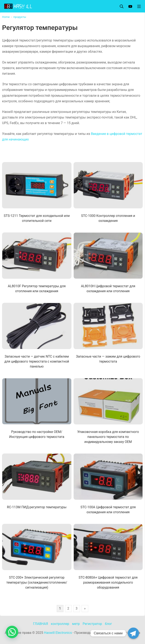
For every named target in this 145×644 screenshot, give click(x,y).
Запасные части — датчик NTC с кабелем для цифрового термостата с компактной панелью (37, 361)
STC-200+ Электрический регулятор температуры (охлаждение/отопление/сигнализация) (37, 582)
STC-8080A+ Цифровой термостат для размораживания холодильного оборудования (108, 582)
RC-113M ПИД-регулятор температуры (37, 507)
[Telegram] (133, 633)
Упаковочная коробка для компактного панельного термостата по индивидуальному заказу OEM (108, 437)
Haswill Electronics (58, 633)
